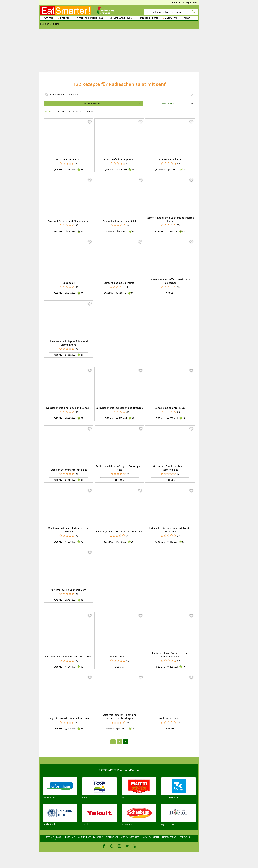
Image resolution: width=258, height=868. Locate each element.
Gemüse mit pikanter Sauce (170, 408)
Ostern (48, 18)
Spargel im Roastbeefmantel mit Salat (68, 718)
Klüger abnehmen (121, 18)
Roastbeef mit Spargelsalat (119, 159)
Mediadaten (184, 837)
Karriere (60, 837)
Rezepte (65, 18)
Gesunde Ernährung (90, 18)
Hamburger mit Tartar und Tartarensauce (119, 531)
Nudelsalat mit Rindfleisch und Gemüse (68, 408)
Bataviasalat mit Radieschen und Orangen (119, 408)
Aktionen (171, 18)
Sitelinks (71, 837)
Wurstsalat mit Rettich (68, 159)
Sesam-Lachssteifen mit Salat (120, 221)
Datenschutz (112, 837)
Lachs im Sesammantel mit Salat (69, 470)
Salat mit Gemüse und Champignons (69, 221)
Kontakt (81, 837)
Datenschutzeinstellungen (134, 837)
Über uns (50, 837)
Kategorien (51, 840)
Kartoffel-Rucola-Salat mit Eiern (68, 590)
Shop (187, 18)
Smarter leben (149, 18)
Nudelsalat (68, 283)
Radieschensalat (119, 656)
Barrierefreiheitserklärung (163, 837)
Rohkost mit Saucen (170, 718)
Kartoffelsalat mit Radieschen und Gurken (69, 656)
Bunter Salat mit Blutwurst (119, 283)
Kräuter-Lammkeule (170, 159)
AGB (89, 837)
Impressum (98, 837)
